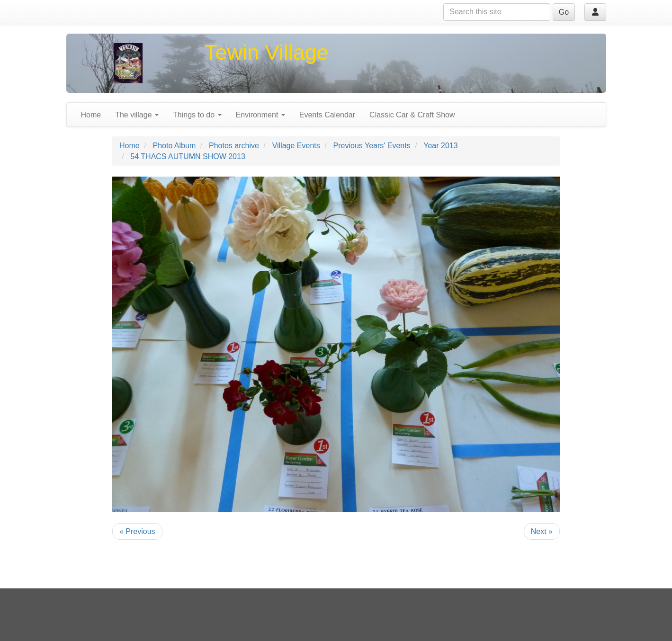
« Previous (137, 531)
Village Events (296, 146)
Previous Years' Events (372, 146)
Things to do (197, 115)
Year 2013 (440, 146)
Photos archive (234, 146)
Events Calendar (327, 115)
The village (137, 115)
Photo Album (174, 146)
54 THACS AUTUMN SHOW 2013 (188, 156)
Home (91, 115)
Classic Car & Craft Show (412, 115)
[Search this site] (497, 12)
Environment (260, 115)
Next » (542, 531)
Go (564, 12)
